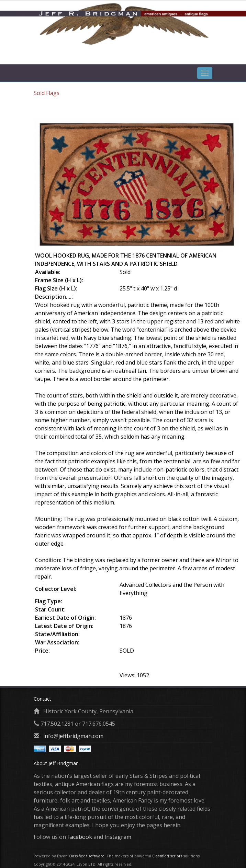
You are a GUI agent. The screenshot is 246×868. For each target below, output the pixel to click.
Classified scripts (167, 856)
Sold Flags (47, 93)
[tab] (205, 56)
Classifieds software (87, 856)
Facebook (80, 837)
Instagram (118, 837)
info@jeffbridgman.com (73, 736)
